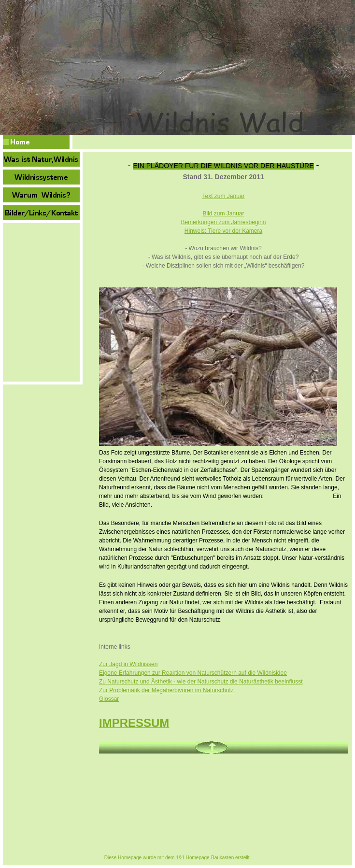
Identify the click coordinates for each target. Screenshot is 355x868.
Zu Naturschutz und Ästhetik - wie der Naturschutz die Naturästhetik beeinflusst (201, 682)
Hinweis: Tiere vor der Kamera (223, 231)
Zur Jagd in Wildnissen (128, 664)
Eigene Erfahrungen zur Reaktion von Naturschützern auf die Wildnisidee (193, 673)
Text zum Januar (223, 196)
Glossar (109, 699)
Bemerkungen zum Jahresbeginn (223, 222)
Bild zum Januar (223, 213)
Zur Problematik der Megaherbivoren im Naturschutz (166, 690)
